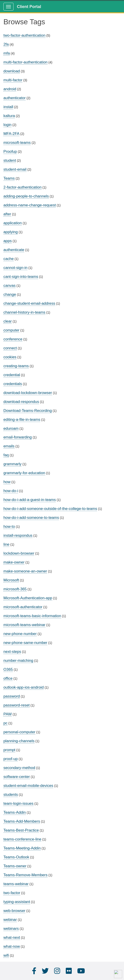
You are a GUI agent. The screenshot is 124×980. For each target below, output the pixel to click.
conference (13, 339)
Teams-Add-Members (22, 821)
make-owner (14, 562)
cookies (10, 357)
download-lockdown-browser (28, 393)
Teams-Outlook (16, 857)
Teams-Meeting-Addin (22, 848)
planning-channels (19, 741)
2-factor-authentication (22, 187)
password (12, 696)
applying (11, 232)
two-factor (12, 893)
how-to (9, 527)
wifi (6, 955)
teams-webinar (16, 884)
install (8, 107)
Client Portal (29, 7)
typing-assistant (17, 902)
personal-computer (19, 732)
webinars (11, 929)
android (10, 89)
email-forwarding (18, 437)
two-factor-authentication (24, 35)
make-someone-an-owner (25, 571)
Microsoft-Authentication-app (28, 598)
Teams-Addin (15, 812)
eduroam (11, 428)
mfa (7, 53)
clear (8, 321)
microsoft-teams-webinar (24, 625)
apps (8, 241)
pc (5, 723)
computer (11, 330)
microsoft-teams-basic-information (32, 616)
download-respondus (21, 402)
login (7, 125)
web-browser (14, 911)
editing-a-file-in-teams (22, 420)
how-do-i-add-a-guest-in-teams (30, 500)
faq (6, 455)
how (7, 482)
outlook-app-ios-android (24, 687)
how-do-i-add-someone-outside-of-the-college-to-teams (50, 509)
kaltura (9, 116)
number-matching (18, 661)
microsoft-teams (17, 143)
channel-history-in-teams (24, 312)
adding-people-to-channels (26, 196)
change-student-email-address (29, 303)
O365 (8, 669)
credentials (13, 384)
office (8, 678)
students (11, 795)
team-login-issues (18, 803)
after (7, 214)
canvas (9, 286)
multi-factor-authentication (25, 62)
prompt (9, 750)
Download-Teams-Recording (28, 411)
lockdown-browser (19, 553)
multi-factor (13, 80)
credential (12, 375)
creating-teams (16, 366)
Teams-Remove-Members (25, 875)
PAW (8, 714)
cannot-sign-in (15, 268)
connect (10, 348)
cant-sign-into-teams (21, 277)
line (6, 544)
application (13, 223)
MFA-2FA (11, 134)
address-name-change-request (30, 205)
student (10, 160)
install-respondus (18, 535)
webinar (10, 920)
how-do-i (11, 491)
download (12, 71)
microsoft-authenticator (23, 607)
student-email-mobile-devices (28, 786)
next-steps (12, 652)
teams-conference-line (22, 839)
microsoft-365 (15, 589)
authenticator (15, 98)
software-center (17, 777)
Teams (9, 178)
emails (9, 446)
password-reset (17, 705)
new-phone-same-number (25, 643)
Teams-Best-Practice (21, 830)
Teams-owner (15, 866)
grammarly (12, 464)
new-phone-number (20, 634)
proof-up (11, 759)
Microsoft (11, 580)
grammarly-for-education (24, 473)
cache (9, 259)
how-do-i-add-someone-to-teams (31, 518)
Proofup (10, 152)
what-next (12, 938)
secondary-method (19, 768)
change (10, 294)
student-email (15, 169)
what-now (12, 946)
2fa (6, 44)
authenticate (14, 250)
